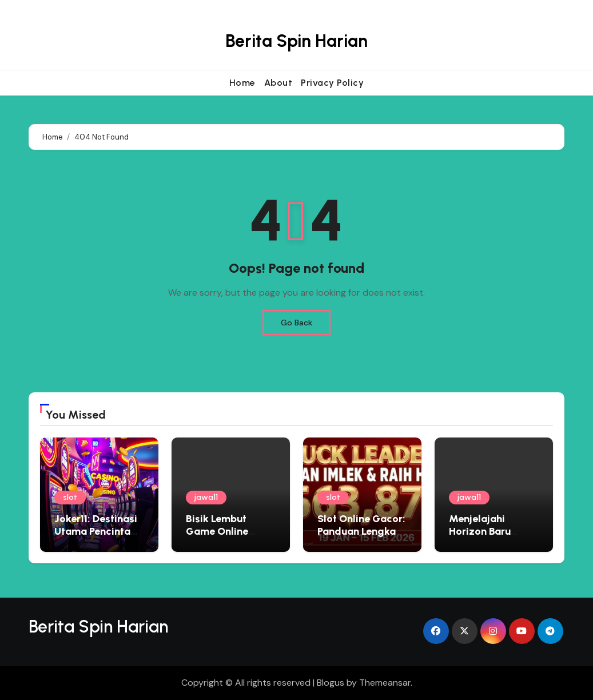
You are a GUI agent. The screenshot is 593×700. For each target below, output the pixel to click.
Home (242, 83)
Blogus (331, 683)
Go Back (296, 323)
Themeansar (385, 683)
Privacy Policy (332, 83)
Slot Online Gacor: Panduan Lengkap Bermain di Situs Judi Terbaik (361, 537)
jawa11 (206, 497)
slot (70, 497)
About (278, 83)
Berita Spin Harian (296, 41)
